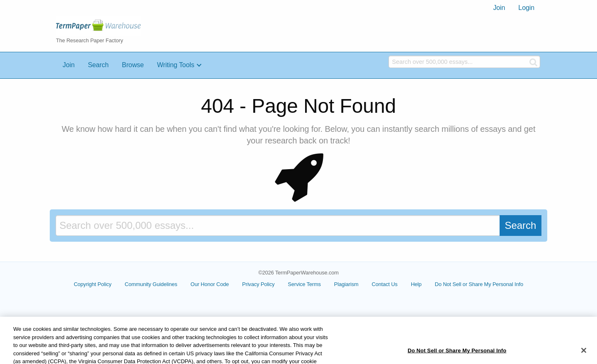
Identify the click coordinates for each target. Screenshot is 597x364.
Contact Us (385, 284)
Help (416, 284)
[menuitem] (499, 8)
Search (98, 65)
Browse (133, 65)
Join (499, 8)
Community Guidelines (151, 284)
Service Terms (304, 284)
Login (526, 8)
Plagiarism (346, 284)
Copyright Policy (93, 284)
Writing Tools (176, 65)
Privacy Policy (258, 284)
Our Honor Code (210, 284)
